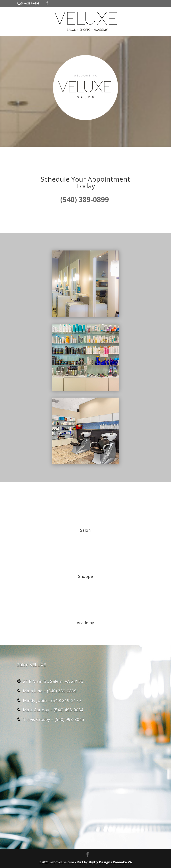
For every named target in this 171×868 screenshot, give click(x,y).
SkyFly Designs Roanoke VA (110, 862)
